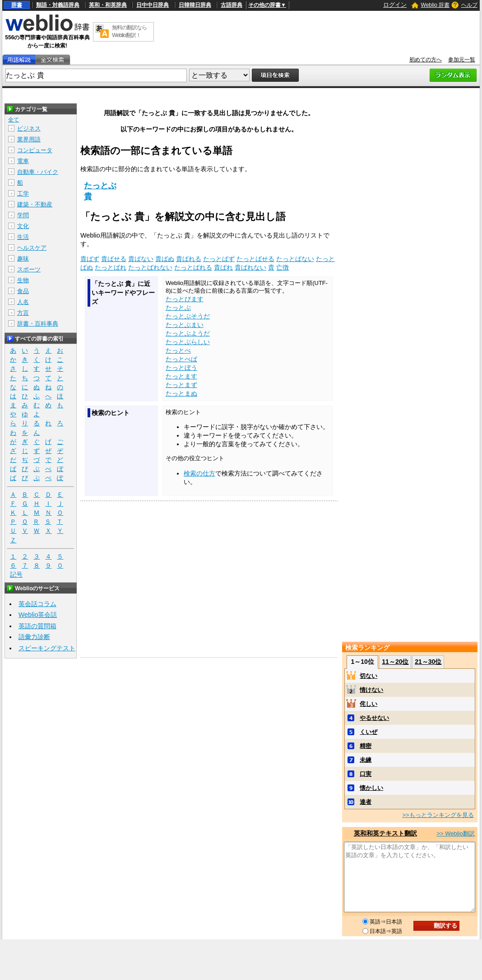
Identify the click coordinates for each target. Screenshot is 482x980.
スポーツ (29, 269)
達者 (366, 802)
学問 (23, 215)
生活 (23, 237)
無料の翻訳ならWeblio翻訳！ (129, 31)
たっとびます (185, 299)
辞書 (17, 5)
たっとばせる (255, 259)
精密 (366, 746)
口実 (366, 774)
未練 (366, 760)
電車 (23, 161)
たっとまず (181, 385)
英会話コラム (37, 604)
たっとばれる (193, 267)
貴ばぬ (165, 259)
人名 (23, 302)
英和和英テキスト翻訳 (385, 833)
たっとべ (178, 350)
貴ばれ (223, 267)
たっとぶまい (185, 325)
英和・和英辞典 (108, 5)
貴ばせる (114, 259)
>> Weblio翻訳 (455, 833)
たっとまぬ (181, 393)
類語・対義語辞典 (58, 5)
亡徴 (283, 267)
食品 (23, 291)
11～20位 (395, 662)
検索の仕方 (199, 473)
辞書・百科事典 (38, 324)
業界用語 (29, 139)
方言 (23, 313)
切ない (368, 676)
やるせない (374, 718)
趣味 (23, 259)
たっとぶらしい (188, 342)
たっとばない (295, 259)
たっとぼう (181, 368)
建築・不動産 (35, 204)
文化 (23, 226)
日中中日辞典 (153, 5)
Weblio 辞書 (436, 5)
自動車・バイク (38, 172)
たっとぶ (100, 186)
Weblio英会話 (38, 615)
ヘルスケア (32, 248)
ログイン (395, 5)
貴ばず (90, 259)
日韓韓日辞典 (195, 5)
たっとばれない (150, 267)
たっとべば (181, 359)
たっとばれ (111, 267)
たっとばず (219, 259)
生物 (23, 280)
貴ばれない (250, 267)
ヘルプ (469, 5)
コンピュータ (35, 150)
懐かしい (371, 788)
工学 (23, 194)
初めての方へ (426, 60)
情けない (371, 690)
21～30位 (428, 662)
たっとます (181, 376)
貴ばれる (189, 259)
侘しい (368, 704)
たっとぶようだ (188, 333)
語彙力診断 (34, 637)
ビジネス (29, 128)
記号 (16, 575)
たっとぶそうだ (188, 316)
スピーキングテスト (47, 648)
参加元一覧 (462, 60)
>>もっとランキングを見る (438, 815)
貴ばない (141, 259)
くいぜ (368, 732)
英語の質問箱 (37, 626)
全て (14, 120)
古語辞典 (232, 5)
